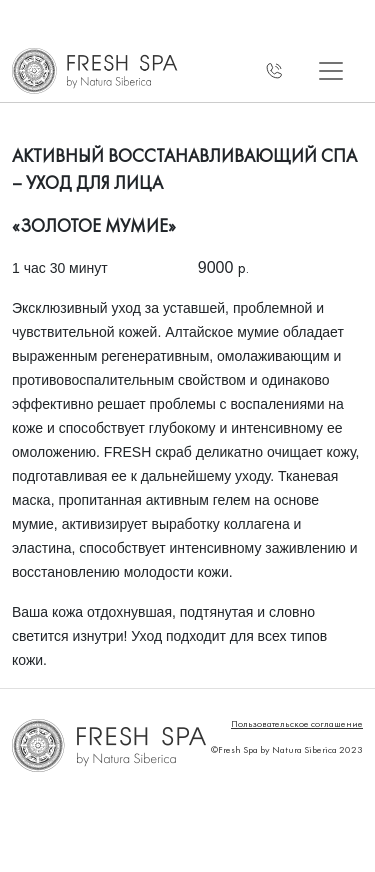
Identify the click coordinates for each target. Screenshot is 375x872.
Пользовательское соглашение (297, 724)
